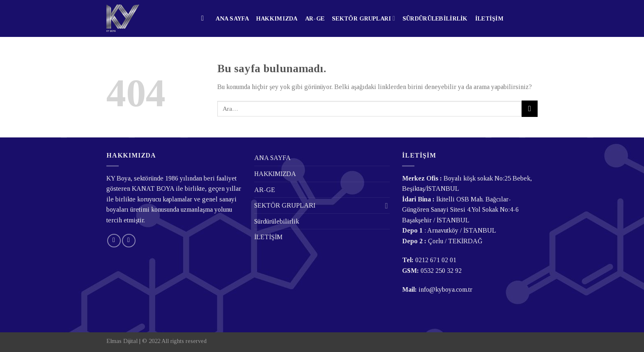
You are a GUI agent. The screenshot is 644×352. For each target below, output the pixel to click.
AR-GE (315, 18)
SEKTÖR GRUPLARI (363, 18)
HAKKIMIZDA (277, 18)
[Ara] (205, 19)
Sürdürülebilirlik (435, 18)
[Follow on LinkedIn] (129, 241)
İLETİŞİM (489, 18)
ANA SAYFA (232, 18)
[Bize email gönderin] (114, 241)
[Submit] (530, 109)
